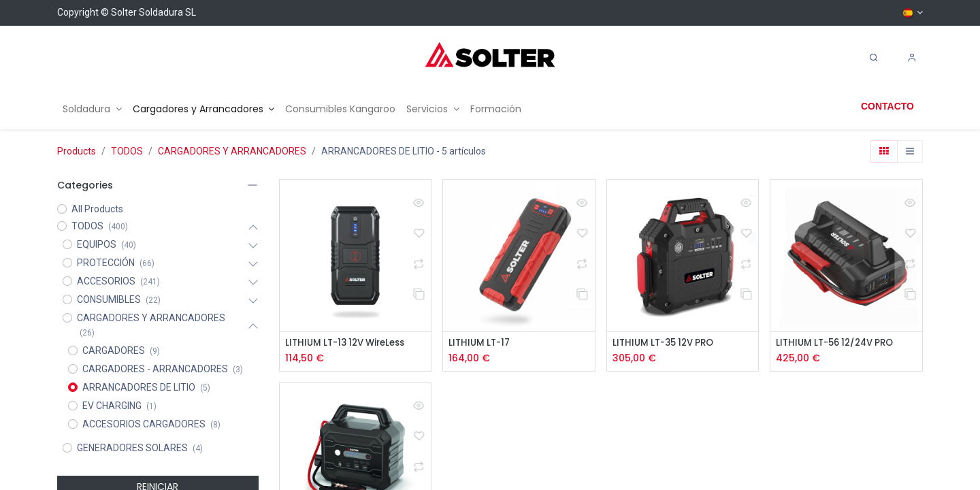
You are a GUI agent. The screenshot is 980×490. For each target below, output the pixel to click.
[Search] (874, 58)
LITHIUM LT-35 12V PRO (667, 343)
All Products (97, 209)
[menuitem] (92, 109)
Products (77, 151)
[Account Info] (912, 58)
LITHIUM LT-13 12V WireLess (350, 343)
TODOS (127, 151)
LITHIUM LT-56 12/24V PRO (839, 343)
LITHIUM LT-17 (481, 343)
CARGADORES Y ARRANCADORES (232, 151)
